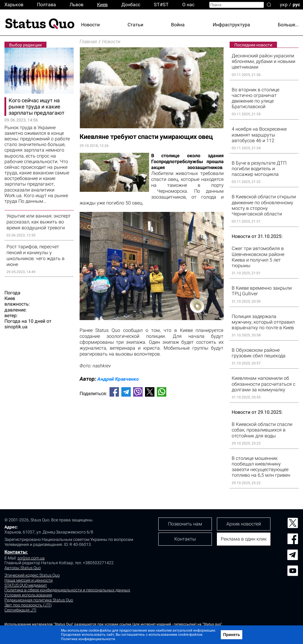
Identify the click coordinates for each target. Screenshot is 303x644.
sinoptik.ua (16, 327)
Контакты (16, 552)
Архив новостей (244, 524)
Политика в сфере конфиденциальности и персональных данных (67, 590)
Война (178, 25)
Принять (232, 635)
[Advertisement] (152, 421)
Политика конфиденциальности (88, 639)
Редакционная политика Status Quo (39, 600)
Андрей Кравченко (118, 379)
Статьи (135, 25)
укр (284, 4)
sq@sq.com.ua (31, 558)
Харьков (14, 5)
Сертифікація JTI (20, 610)
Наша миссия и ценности (29, 580)
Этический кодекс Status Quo (32, 575)
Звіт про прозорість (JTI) (28, 605)
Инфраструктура (231, 25)
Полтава (46, 5)
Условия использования (28, 595)
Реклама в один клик (244, 539)
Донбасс (131, 5)
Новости (90, 25)
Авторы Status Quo (23, 568)
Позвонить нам (185, 524)
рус (296, 4)
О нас (188, 5)
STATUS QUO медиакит (26, 585)
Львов (76, 5)
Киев (102, 5)
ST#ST (161, 5)
